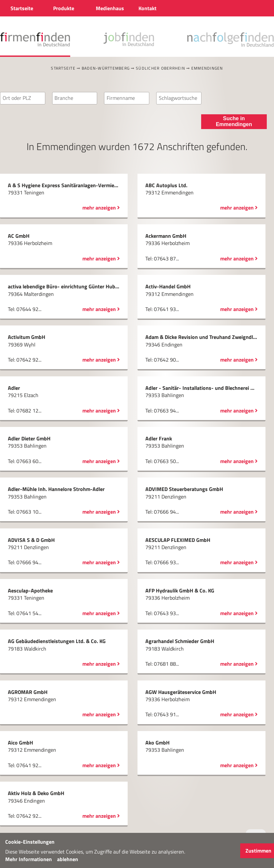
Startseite (63, 68)
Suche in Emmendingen (234, 121)
